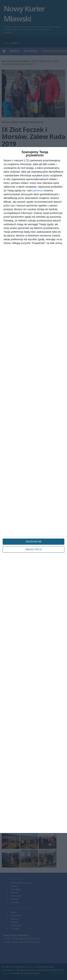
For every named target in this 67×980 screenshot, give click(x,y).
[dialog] (33, 490)
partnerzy (38, 190)
